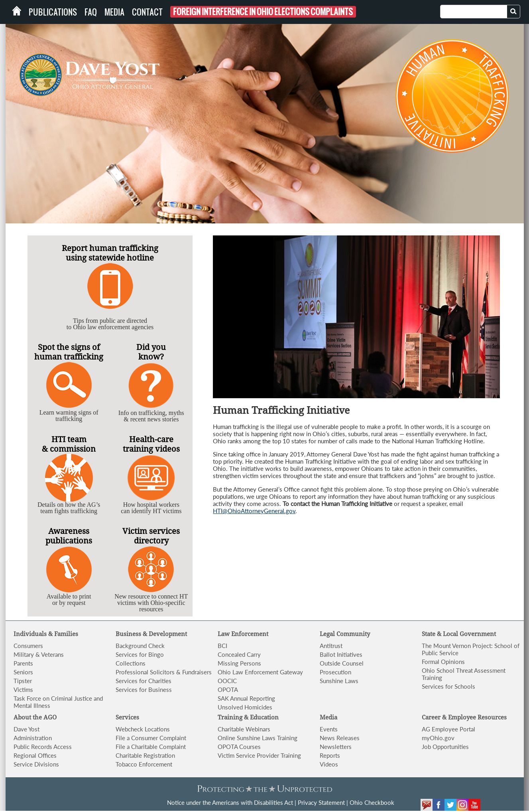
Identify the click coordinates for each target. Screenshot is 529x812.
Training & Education (248, 717)
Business (129, 634)
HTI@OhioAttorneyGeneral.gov (254, 511)
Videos (329, 764)
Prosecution (335, 672)
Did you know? (151, 352)
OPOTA (228, 690)
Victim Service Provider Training (259, 755)
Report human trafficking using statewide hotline (110, 253)
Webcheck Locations (143, 729)
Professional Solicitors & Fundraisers (164, 672)
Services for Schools (448, 686)
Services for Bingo (140, 654)
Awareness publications (69, 536)
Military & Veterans (39, 654)
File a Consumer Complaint (151, 738)
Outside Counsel (342, 663)
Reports (330, 755)
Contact (147, 12)
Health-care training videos (151, 444)
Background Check (140, 646)
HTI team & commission (69, 444)
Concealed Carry (239, 654)
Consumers (28, 646)
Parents (23, 663)
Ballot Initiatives (341, 654)
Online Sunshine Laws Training (258, 738)
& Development (165, 634)
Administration (33, 738)
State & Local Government (459, 634)
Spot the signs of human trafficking (69, 352)
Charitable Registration (145, 755)
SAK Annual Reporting (246, 698)
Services (127, 717)
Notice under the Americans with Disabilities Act (230, 802)
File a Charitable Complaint (151, 747)
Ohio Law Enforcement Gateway (260, 672)
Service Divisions (36, 764)
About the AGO (35, 717)
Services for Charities (144, 681)
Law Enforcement (243, 634)
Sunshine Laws (339, 681)
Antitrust (331, 646)
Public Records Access (43, 747)
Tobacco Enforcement (144, 764)
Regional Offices (35, 755)
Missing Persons (239, 663)
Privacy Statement (321, 802)
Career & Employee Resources (464, 717)
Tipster (23, 681)
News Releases (340, 738)
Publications (53, 12)
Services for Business (144, 690)
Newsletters (336, 747)
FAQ (91, 12)
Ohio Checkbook (372, 802)
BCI (222, 646)
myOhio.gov (438, 738)
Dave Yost (27, 729)
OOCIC (227, 681)
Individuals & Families (46, 634)
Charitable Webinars (244, 729)
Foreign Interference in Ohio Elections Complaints (263, 12)
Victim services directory (151, 536)
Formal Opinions (443, 662)
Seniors (23, 672)
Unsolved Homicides (245, 707)
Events (329, 729)
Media (114, 12)
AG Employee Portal (448, 729)
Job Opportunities (445, 747)
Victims (23, 690)
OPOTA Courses (239, 747)
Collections (131, 663)
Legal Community (345, 634)
